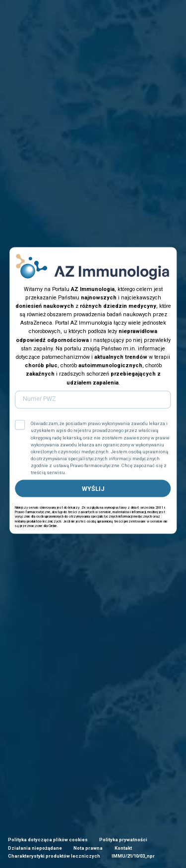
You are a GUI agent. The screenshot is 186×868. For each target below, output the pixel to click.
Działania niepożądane (35, 848)
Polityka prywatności (123, 840)
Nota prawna (88, 848)
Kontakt (123, 848)
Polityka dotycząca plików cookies (48, 840)
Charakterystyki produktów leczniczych (54, 856)
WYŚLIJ (93, 488)
